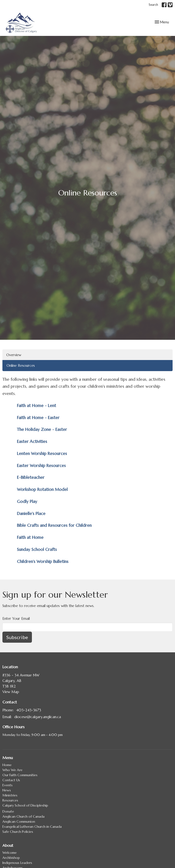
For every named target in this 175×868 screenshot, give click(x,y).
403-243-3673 (29, 710)
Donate (8, 811)
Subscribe (17, 637)
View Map (11, 692)
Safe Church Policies (18, 832)
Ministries (10, 795)
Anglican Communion (19, 821)
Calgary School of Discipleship (25, 805)
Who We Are (12, 770)
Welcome (10, 853)
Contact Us (11, 780)
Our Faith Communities (20, 775)
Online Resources (21, 365)
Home (7, 765)
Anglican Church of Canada (23, 816)
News (7, 790)
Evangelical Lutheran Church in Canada (32, 827)
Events (7, 785)
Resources (10, 800)
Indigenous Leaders (17, 863)
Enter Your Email (16, 618)
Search (153, 5)
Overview (14, 355)
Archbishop (11, 858)
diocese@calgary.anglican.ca (38, 717)
